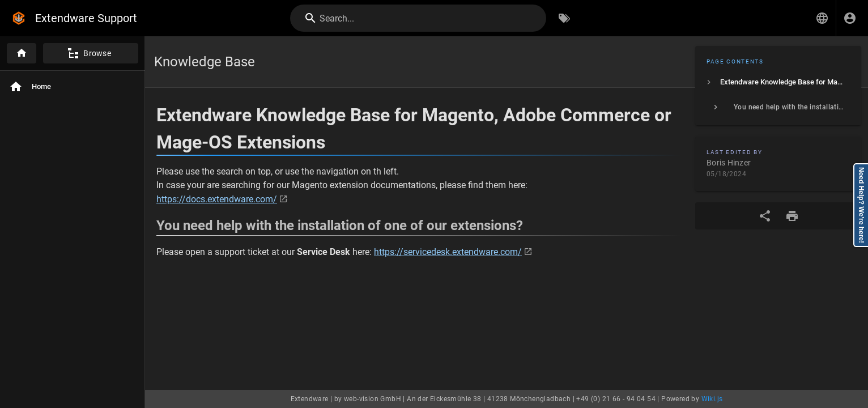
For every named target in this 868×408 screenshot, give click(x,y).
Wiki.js (712, 399)
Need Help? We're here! (861, 205)
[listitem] (778, 82)
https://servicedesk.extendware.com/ (448, 252)
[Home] (22, 53)
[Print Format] (792, 216)
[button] (822, 18)
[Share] (765, 216)
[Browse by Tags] (564, 18)
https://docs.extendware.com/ (217, 199)
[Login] (850, 18)
